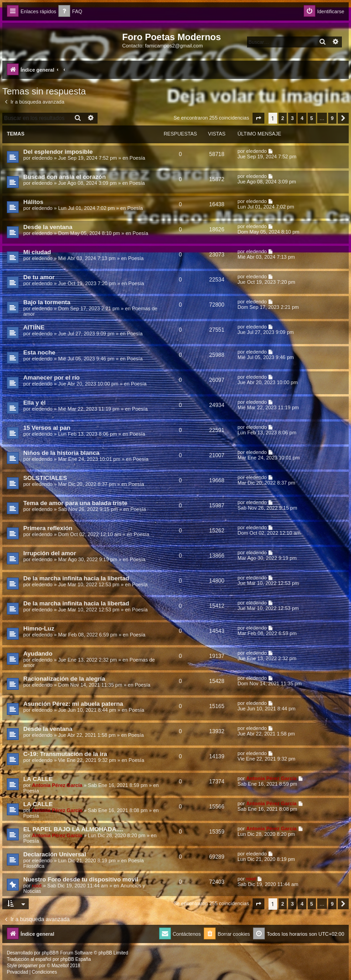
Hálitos (33, 202)
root (37, 886)
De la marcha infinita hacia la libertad (76, 578)
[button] (258, 118)
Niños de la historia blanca (61, 453)
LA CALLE (38, 779)
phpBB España (75, 959)
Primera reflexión (48, 528)
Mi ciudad (37, 252)
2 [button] (283, 118)
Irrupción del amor (50, 553)
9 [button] (332, 118)
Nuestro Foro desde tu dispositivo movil (81, 879)
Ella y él (34, 403)
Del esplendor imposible (58, 152)
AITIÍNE (34, 327)
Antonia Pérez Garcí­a (57, 785)
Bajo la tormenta (47, 302)
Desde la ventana (48, 227)
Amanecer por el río (52, 378)
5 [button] (312, 118)
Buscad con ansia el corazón (65, 177)
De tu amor (39, 277)
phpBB (49, 953)
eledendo (42, 158)
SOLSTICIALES (45, 478)
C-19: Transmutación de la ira (65, 754)
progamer (28, 966)
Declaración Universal (55, 854)
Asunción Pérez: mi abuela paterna (73, 704)
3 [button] (292, 118)
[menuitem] (70, 12)
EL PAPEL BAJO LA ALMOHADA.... (73, 829)
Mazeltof (60, 966)
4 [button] (302, 118)
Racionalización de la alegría (64, 679)
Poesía (137, 158)
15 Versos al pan (47, 428)
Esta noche (39, 352)
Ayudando (38, 654)
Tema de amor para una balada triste (75, 503)
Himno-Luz (39, 628)
